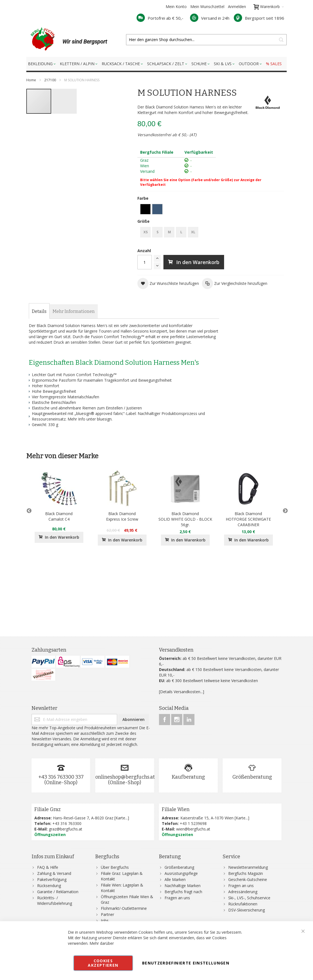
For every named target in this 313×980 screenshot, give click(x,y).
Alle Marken (175, 879)
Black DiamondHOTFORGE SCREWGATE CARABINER (248, 519)
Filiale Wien (176, 809)
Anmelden (237, 7)
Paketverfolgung (52, 879)
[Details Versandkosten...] (182, 692)
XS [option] (146, 232)
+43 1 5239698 (193, 823)
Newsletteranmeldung (248, 867)
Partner (107, 914)
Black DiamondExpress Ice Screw (122, 516)
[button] (64, 101)
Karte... (122, 818)
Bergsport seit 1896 (259, 18)
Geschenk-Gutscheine (248, 879)
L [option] (181, 232)
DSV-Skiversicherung (247, 910)
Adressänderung (243, 892)
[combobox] (206, 40)
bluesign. (105, 419)
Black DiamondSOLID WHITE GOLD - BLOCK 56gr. (185, 519)
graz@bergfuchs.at (66, 829)
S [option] (157, 232)
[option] (145, 209)
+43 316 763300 (67, 823)
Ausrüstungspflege (181, 873)
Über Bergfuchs (115, 867)
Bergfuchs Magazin (246, 873)
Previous (29, 511)
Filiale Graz (48, 809)
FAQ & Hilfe (48, 867)
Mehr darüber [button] (102, 943)
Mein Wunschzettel (207, 7)
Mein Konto (176, 7)
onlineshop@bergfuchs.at (125, 777)
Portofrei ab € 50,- (160, 18)
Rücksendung (49, 886)
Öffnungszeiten (50, 835)
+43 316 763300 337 (61, 777)
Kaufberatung (188, 777)
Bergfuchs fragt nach (183, 892)
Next (284, 511)
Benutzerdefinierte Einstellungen (186, 963)
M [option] (169, 232)
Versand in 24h (210, 18)
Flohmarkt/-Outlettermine (124, 908)
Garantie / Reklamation (58, 892)
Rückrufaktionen (243, 904)
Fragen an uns (177, 898)
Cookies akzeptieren (103, 963)
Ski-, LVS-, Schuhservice (249, 898)
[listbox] (211, 210)
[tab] (39, 312)
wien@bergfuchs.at (193, 829)
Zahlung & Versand (54, 873)
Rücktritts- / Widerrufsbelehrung (55, 901)
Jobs (105, 921)
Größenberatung (252, 777)
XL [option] (193, 232)
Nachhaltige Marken (183, 886)
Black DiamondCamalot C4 (59, 516)
